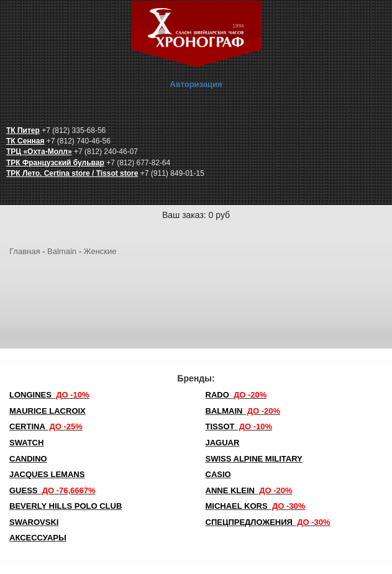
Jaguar (223, 443)
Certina (46, 426)
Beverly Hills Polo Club (66, 506)
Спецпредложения (268, 522)
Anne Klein (249, 490)
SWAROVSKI (34, 522)
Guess (52, 490)
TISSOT (239, 426)
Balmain (62, 251)
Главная (25, 251)
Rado (236, 395)
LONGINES (49, 395)
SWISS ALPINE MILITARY (254, 459)
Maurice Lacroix (48, 411)
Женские (100, 251)
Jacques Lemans (47, 474)
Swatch (26, 443)
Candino (28, 459)
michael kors (256, 506)
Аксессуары (38, 538)
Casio (218, 474)
